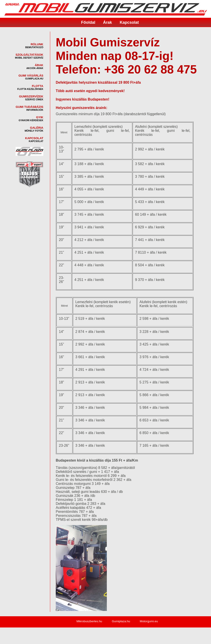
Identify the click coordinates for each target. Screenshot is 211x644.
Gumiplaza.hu (121, 621)
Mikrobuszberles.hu (89, 621)
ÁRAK (39, 65)
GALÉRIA (37, 128)
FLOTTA (38, 86)
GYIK (40, 117)
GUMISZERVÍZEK (31, 96)
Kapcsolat (129, 22)
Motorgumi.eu (149, 621)
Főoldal (88, 22)
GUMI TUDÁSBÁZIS (30, 107)
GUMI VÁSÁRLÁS (31, 76)
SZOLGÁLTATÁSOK (29, 55)
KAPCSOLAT (34, 138)
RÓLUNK (37, 44)
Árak (107, 22)
